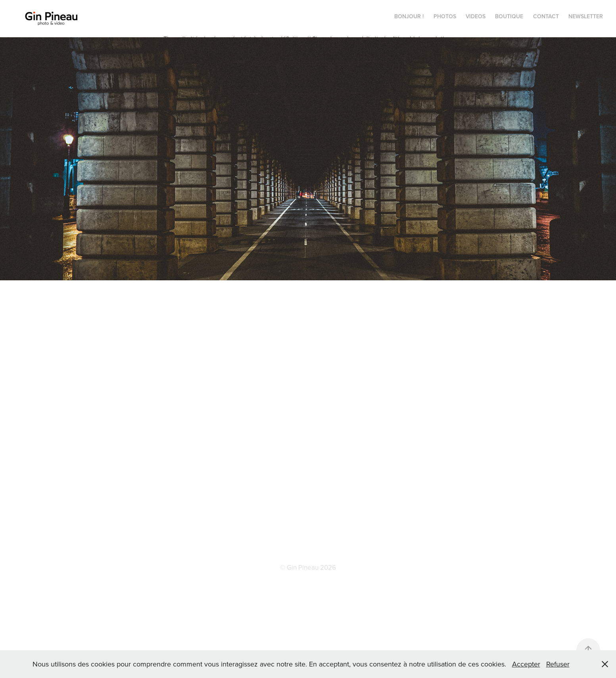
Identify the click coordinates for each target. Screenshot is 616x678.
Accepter (526, 664)
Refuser (558, 664)
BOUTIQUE (509, 16)
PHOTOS (445, 16)
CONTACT (546, 16)
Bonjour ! (409, 16)
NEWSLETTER (586, 16)
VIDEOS (476, 16)
